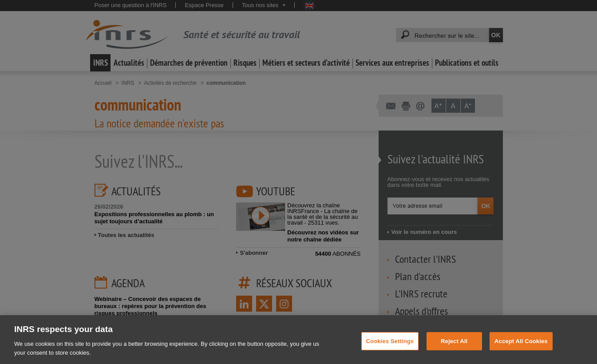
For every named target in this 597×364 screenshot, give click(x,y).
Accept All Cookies (521, 348)
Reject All (454, 348)
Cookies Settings (390, 348)
